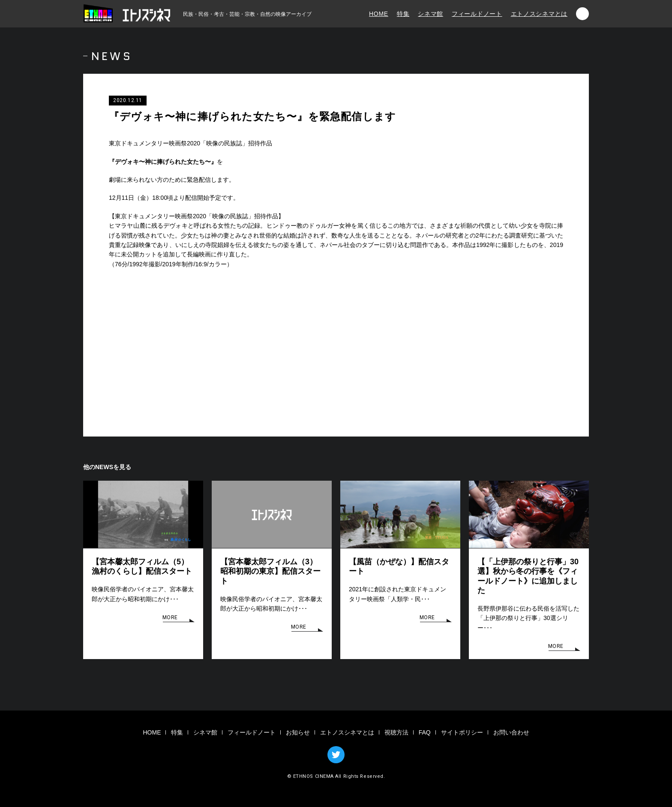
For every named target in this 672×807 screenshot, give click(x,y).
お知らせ (298, 732)
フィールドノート (477, 14)
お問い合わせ (511, 732)
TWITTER (336, 755)
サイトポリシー (462, 732)
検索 (582, 14)
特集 (403, 14)
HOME (379, 14)
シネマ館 (430, 14)
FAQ (425, 732)
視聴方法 (396, 732)
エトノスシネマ (128, 14)
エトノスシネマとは (539, 14)
